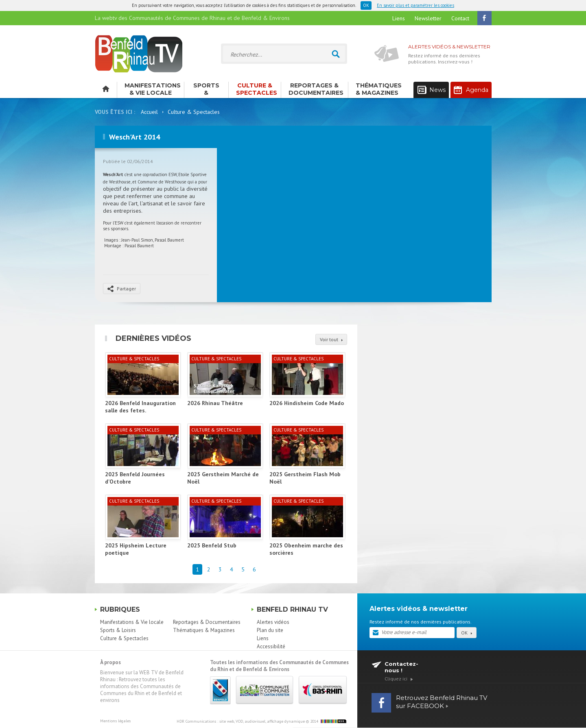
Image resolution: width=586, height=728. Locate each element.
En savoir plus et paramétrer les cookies (415, 5)
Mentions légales (115, 721)
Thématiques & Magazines (379, 89)
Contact (460, 18)
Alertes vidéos (273, 622)
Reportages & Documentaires (316, 89)
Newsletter (428, 18)
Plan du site (270, 630)
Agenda (471, 90)
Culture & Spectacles (257, 89)
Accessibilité (271, 646)
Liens (399, 18)
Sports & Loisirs (206, 90)
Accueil (149, 112)
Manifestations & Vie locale (153, 89)
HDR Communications (241, 721)
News (432, 90)
